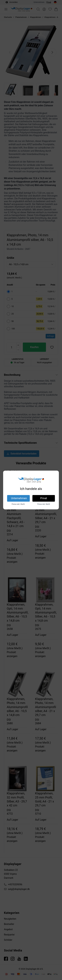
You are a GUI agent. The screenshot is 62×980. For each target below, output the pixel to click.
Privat (44, 498)
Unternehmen (19, 498)
